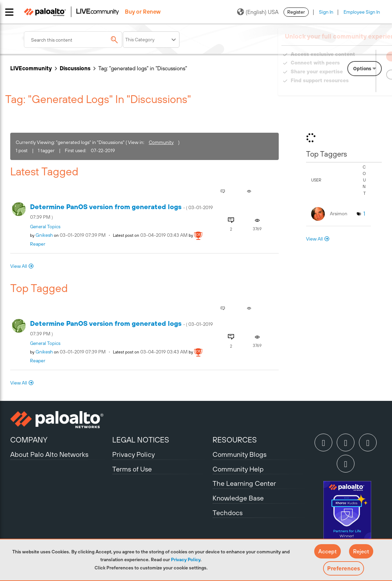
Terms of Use (132, 469)
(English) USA (258, 12)
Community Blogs (239, 454)
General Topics (45, 227)
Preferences (344, 568)
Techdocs (228, 513)
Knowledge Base (238, 498)
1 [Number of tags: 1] (364, 214)
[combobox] (73, 40)
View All (19, 266)
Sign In (326, 12)
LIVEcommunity (31, 68)
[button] (328, 551)
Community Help (238, 469)
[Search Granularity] (151, 40)
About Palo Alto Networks (49, 454)
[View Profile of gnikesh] (44, 235)
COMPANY (29, 440)
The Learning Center (244, 483)
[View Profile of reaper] (38, 244)
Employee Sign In (362, 12)
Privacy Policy (186, 560)
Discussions (75, 68)
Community (161, 142)
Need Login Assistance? (351, 87)
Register (296, 12)
